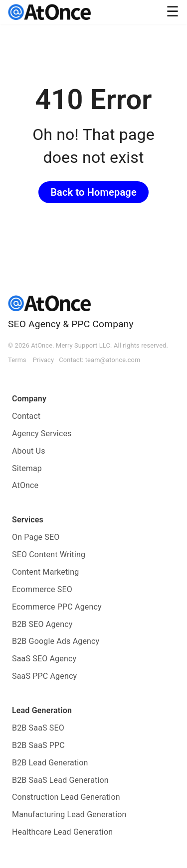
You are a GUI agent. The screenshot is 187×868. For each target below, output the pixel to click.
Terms (17, 360)
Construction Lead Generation (66, 797)
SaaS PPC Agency (44, 676)
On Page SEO (36, 537)
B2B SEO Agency (42, 624)
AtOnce (25, 485)
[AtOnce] (49, 12)
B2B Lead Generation (50, 763)
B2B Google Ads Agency (56, 641)
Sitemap (27, 468)
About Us (29, 451)
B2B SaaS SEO (38, 728)
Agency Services (42, 434)
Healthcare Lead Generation (62, 832)
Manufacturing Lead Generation (69, 814)
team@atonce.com (113, 360)
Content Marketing (46, 572)
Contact (26, 416)
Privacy (44, 360)
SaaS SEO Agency (44, 659)
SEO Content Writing (49, 555)
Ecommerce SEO (42, 589)
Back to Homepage (93, 192)
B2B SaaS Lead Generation (60, 780)
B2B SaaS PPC (38, 745)
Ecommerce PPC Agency (57, 607)
